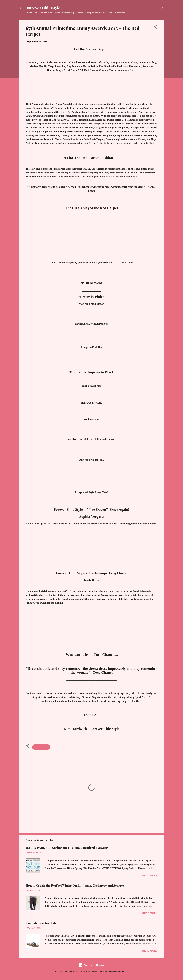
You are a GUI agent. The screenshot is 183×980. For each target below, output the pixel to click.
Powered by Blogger (92, 965)
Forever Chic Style (44, 8)
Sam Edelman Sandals (41, 923)
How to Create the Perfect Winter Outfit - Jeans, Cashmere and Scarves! (75, 885)
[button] (155, 28)
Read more (150, 875)
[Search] (162, 9)
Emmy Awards (41, 747)
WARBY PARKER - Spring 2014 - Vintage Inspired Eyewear (67, 848)
